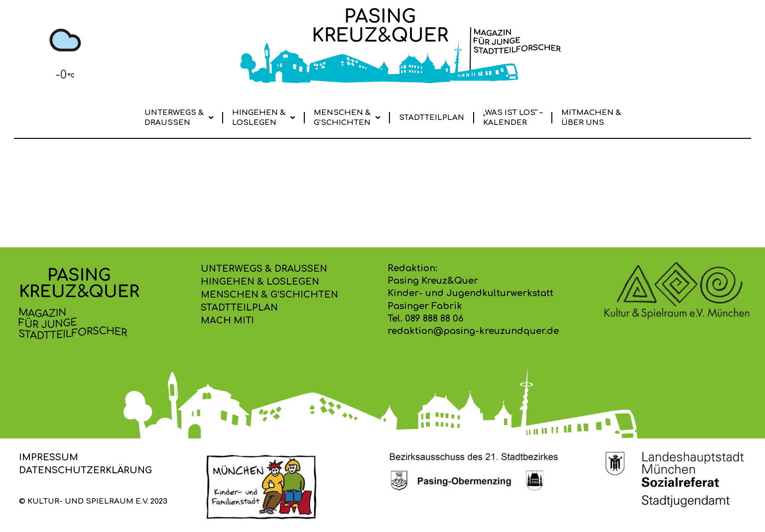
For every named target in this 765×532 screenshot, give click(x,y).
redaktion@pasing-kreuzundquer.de (473, 331)
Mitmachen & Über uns (591, 118)
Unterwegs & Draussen (179, 118)
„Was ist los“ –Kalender (513, 118)
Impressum (49, 457)
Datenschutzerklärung (85, 470)
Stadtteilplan (432, 118)
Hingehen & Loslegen (263, 118)
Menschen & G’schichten (347, 118)
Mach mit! (227, 320)
